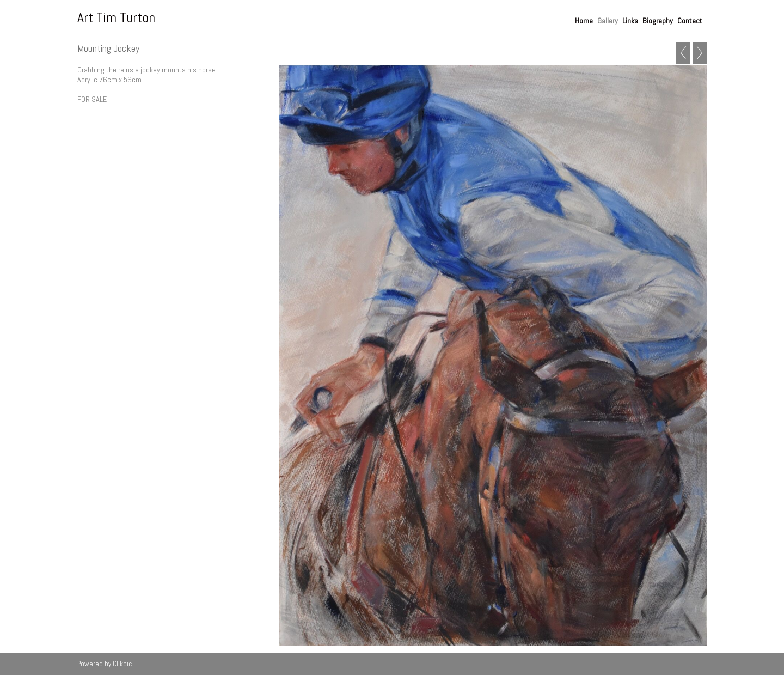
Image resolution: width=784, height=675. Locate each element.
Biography (658, 21)
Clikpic (122, 664)
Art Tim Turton (116, 18)
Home (584, 21)
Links (630, 21)
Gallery (608, 21)
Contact (690, 21)
